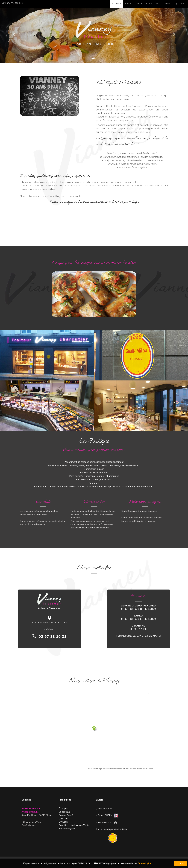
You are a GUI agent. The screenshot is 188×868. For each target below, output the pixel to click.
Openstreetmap (86, 688)
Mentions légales (67, 828)
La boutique (153, 4)
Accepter (180, 863)
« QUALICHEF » (104, 815)
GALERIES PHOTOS (134, 4)
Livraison (63, 822)
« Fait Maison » (104, 822)
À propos (117, 4)
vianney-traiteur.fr (12, 3)
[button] (14, 34)
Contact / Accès (66, 815)
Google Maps (103, 688)
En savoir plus (144, 863)
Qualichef (63, 819)
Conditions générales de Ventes (74, 825)
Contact (167, 4)
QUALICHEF (181, 4)
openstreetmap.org (133, 772)
